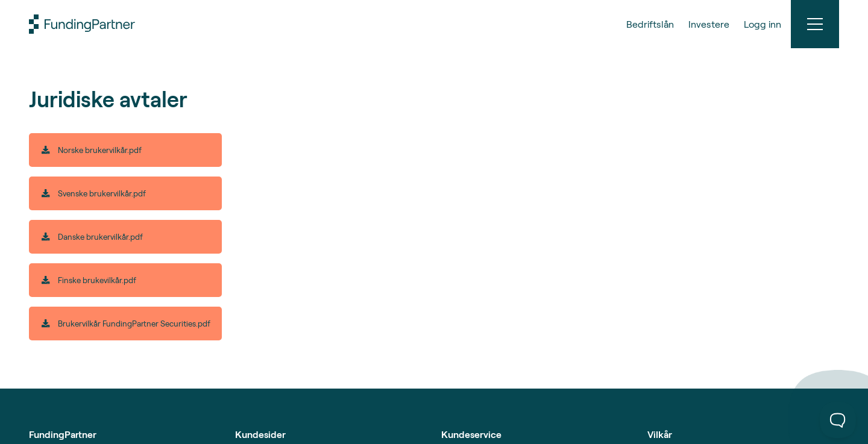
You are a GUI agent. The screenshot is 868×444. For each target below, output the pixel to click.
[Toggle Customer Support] (838, 420)
